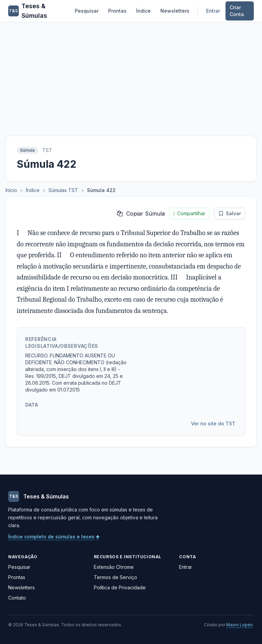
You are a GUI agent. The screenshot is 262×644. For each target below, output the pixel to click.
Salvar (230, 213)
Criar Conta (237, 11)
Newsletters (175, 11)
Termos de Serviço (115, 577)
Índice (143, 11)
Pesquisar (87, 11)
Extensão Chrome (114, 567)
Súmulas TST (63, 190)
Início (11, 190)
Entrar (213, 11)
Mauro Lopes (239, 625)
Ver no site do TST (213, 423)
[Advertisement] (131, 73)
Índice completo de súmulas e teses (54, 537)
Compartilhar (189, 214)
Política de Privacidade (120, 587)
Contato (17, 598)
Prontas (117, 11)
